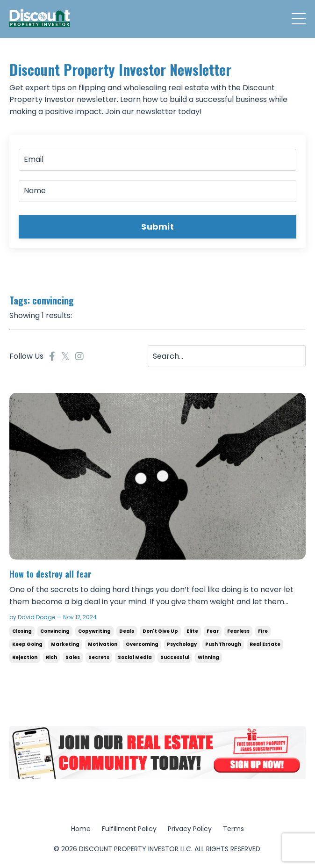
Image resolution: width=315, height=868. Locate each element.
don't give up (160, 631)
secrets (99, 657)
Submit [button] (157, 227)
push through (223, 644)
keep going (27, 644)
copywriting (94, 631)
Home (81, 829)
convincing (55, 631)
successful (175, 657)
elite (192, 631)
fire (263, 631)
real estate (265, 644)
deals (127, 631)
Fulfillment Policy (129, 829)
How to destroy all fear (50, 574)
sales (73, 657)
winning (208, 657)
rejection (25, 657)
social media (135, 657)
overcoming (142, 644)
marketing (65, 644)
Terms (233, 829)
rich (51, 657)
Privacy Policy (190, 829)
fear (213, 631)
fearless (238, 631)
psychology (182, 644)
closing (22, 631)
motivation (103, 644)
